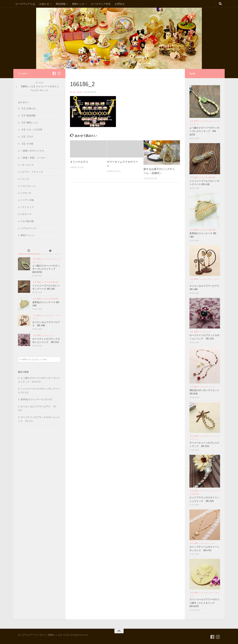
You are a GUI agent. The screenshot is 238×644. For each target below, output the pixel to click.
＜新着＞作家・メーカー (33, 158)
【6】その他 (27, 144)
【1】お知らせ (28, 108)
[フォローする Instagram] (59, 73)
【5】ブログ (27, 137)
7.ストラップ (27, 207)
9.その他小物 (27, 221)
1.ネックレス (27, 165)
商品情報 (61, 4)
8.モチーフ (26, 214)
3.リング (25, 179)
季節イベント (28, 235)
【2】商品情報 (28, 115)
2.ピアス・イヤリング (32, 172)
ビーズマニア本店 (101, 4)
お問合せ (120, 4)
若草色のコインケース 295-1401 (36, 399)
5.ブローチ (26, 193)
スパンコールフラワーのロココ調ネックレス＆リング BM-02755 (204, 603)
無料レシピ (78, 4)
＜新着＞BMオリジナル (32, 151)
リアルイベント (29, 228)
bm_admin (77, 92)
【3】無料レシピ (29, 123)
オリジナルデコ (79, 162)
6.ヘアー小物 (27, 200)
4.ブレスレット (28, 186)
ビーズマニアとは (25, 4)
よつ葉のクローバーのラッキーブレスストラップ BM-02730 (46, 269)
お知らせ (44, 4)
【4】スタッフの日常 (32, 130)
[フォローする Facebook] (54, 73)
